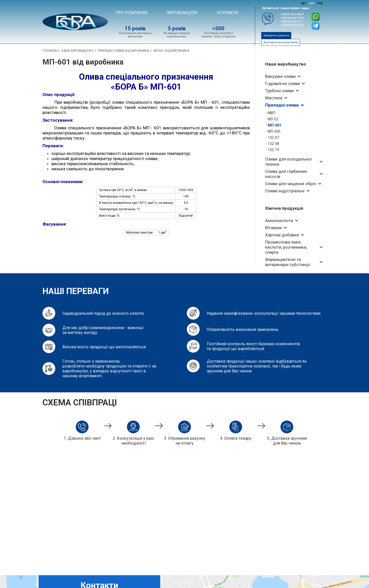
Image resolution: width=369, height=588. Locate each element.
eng (320, 3)
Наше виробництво (286, 64)
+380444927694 (292, 18)
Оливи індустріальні (285, 191)
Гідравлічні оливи (283, 83)
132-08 (273, 144)
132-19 (273, 150)
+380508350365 (292, 25)
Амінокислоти (279, 220)
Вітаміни (273, 228)
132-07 (273, 138)
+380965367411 (292, 22)
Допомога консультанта (281, 42)
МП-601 (274, 125)
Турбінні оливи (279, 91)
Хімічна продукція (284, 208)
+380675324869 (292, 14)
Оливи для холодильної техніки (289, 162)
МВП (272, 113)
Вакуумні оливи (280, 76)
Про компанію (132, 13)
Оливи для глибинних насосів (286, 174)
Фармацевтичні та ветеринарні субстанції (288, 262)
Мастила (274, 98)
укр (312, 3)
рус (304, 3)
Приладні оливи (282, 105)
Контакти (228, 13)
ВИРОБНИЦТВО (182, 13)
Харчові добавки (282, 235)
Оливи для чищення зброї (291, 184)
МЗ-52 (273, 119)
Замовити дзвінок (276, 35)
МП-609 (274, 131)
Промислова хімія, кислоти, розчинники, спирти (286, 247)
